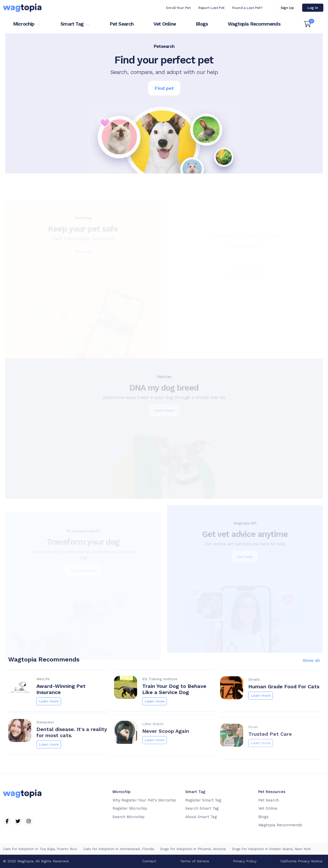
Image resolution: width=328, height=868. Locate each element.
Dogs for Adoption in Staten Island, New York (271, 849)
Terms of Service (195, 861)
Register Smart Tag (203, 800)
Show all (311, 667)
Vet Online (165, 24)
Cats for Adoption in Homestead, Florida (119, 849)
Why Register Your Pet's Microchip (144, 800)
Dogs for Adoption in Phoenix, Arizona (193, 849)
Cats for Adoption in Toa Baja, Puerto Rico (40, 849)
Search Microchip (129, 817)
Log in (313, 8)
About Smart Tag (201, 817)
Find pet (164, 88)
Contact (149, 861)
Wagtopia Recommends (254, 24)
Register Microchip (130, 808)
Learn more (49, 707)
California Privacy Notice (301, 861)
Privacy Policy (245, 861)
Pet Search (122, 24)
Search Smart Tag (202, 808)
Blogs (202, 24)
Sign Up (287, 8)
